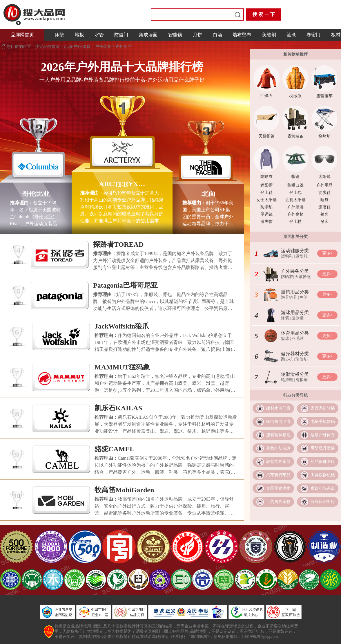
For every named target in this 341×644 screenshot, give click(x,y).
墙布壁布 (242, 35)
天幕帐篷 (266, 136)
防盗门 (121, 35)
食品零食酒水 (278, 488)
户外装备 (103, 47)
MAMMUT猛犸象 (122, 367)
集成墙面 (148, 35)
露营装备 (295, 136)
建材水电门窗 (278, 408)
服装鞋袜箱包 (278, 435)
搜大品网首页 (48, 47)
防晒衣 (266, 177)
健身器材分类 (295, 354)
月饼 (197, 35)
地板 (79, 35)
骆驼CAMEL (114, 449)
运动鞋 (287, 256)
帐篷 (295, 177)
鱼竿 (304, 297)
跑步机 (287, 359)
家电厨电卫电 (278, 422)
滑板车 (302, 380)
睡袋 (324, 200)
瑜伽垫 (302, 359)
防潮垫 (266, 207)
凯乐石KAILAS (118, 408)
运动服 (302, 256)
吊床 (324, 222)
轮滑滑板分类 (295, 374)
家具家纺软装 (323, 408)
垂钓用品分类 (295, 292)
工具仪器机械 (323, 475)
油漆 (291, 35)
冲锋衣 (266, 96)
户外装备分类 (295, 271)
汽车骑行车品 (278, 475)
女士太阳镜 (266, 200)
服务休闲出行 (323, 502)
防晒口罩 (295, 185)
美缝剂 (269, 35)
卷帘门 (313, 35)
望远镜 (266, 214)
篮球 (285, 339)
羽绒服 (295, 96)
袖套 (324, 214)
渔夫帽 (266, 222)
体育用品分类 (295, 333)
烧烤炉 (324, 136)
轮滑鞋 (287, 380)
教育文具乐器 (278, 462)
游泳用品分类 (295, 312)
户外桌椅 (295, 214)
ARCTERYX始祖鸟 (122, 184)
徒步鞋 (324, 193)
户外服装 (295, 207)
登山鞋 (266, 193)
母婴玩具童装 (323, 448)
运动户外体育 (323, 435)
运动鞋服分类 (295, 251)
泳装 (285, 318)
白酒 (217, 35)
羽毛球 (298, 339)
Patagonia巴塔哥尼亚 (125, 285)
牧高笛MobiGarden (124, 490)
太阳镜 (324, 177)
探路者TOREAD (118, 244)
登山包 (295, 193)
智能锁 (175, 35)
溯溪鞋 (324, 207)
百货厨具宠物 (278, 502)
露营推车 (324, 96)
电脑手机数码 (323, 422)
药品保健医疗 (323, 462)
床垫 (59, 35)
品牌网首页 (22, 35)
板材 (336, 35)
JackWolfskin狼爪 (122, 326)
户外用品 (124, 47)
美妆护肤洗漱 (278, 448)
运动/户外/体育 (77, 47)
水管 (99, 35)
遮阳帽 (266, 185)
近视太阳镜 (295, 200)
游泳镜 (298, 318)
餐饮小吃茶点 (323, 488)
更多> (327, 253)
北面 (208, 194)
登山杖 (295, 222)
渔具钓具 (289, 297)
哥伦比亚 (36, 194)
